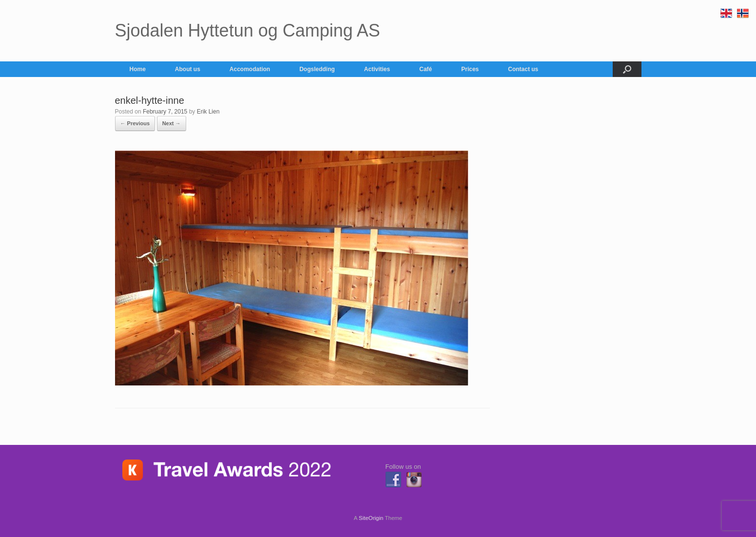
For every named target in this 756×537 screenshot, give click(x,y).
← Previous (135, 123)
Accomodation (250, 69)
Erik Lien (208, 112)
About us (188, 69)
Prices (470, 69)
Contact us (523, 69)
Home (138, 69)
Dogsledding (317, 69)
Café (426, 69)
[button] (627, 69)
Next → (172, 123)
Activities (377, 69)
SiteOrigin (371, 518)
